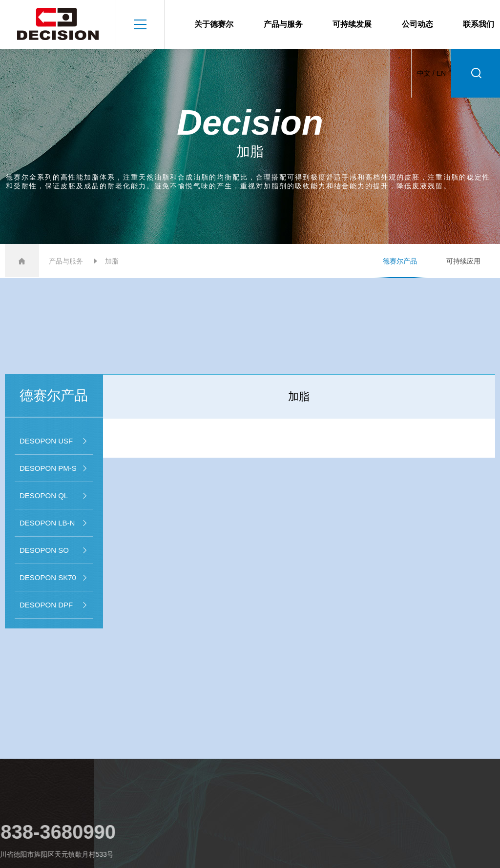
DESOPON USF (54, 441)
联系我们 (479, 24)
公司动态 (417, 24)
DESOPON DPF (54, 605)
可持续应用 (463, 261)
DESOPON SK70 (54, 578)
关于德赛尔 (214, 24)
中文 (424, 73)
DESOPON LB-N (54, 523)
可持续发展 (352, 24)
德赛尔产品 (400, 261)
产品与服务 (283, 24)
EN (441, 73)
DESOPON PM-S (54, 468)
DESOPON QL (54, 496)
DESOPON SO (54, 550)
